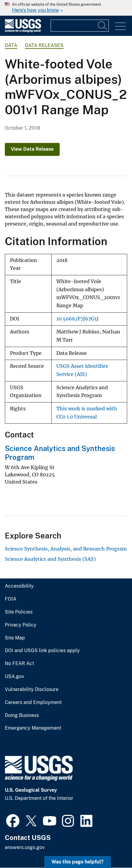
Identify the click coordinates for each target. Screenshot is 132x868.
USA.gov (14, 677)
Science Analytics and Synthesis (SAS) (50, 559)
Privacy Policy (21, 625)
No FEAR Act (19, 664)
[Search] (103, 26)
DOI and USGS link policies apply (42, 651)
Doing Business (22, 715)
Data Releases (44, 45)
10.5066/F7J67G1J (77, 319)
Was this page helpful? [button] (78, 862)
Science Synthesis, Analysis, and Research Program (66, 549)
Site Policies (19, 612)
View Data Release (32, 149)
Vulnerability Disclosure (32, 690)
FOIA (11, 599)
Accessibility (19, 586)
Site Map (15, 638)
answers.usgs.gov (25, 847)
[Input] (80, 26)
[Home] (23, 31)
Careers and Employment (33, 702)
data (11, 45)
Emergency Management (33, 728)
